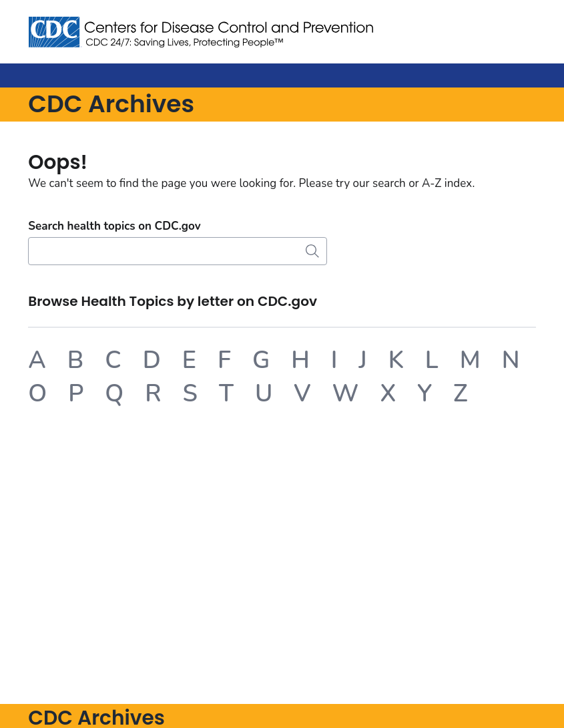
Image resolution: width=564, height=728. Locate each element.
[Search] (178, 251)
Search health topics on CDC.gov (114, 226)
